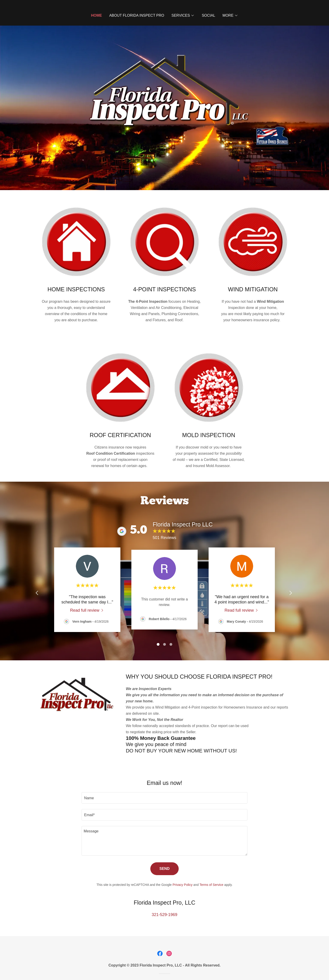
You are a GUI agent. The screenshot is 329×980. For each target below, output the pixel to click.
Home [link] (96, 15)
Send (164, 869)
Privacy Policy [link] (182, 885)
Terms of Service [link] (211, 885)
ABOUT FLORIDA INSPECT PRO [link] (137, 15)
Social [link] (208, 15)
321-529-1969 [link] (164, 915)
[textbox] (164, 798)
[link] (87, 610)
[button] (183, 16)
